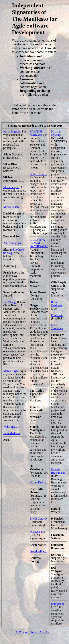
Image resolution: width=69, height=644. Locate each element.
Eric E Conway (39, 519)
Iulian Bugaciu (12, 131)
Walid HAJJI (11, 427)
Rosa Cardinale (57, 304)
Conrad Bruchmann (58, 471)
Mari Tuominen (57, 327)
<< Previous (23, 632)
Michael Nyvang (56, 133)
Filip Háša (57, 315)
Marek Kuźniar (38, 482)
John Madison (11, 433)
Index (34, 632)
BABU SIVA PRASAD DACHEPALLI (39, 243)
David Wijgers (38, 551)
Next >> (44, 632)
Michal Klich (11, 207)
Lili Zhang (9, 302)
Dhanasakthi (37, 532)
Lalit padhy (58, 604)
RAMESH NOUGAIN (37, 133)
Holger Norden (38, 174)
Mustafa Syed (11, 187)
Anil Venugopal (12, 243)
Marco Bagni (11, 371)
